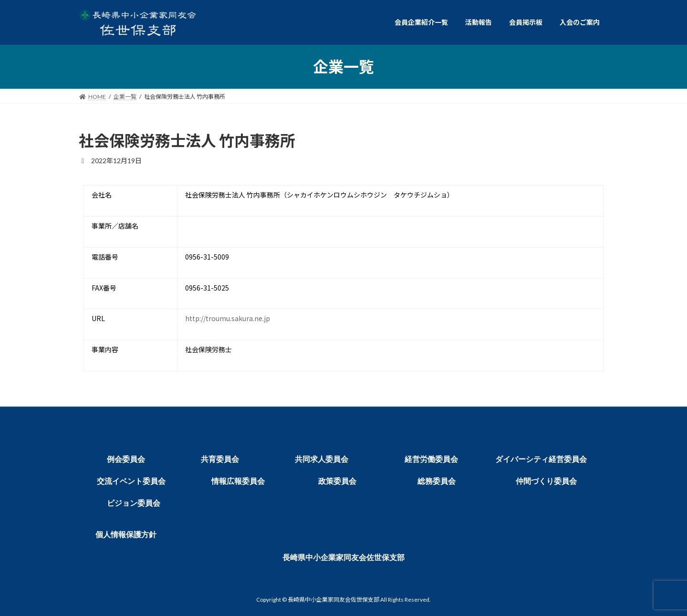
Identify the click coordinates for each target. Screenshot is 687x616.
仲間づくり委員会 (546, 481)
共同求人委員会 (322, 459)
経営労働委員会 (431, 459)
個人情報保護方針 (126, 535)
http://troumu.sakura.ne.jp (228, 318)
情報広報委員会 (238, 481)
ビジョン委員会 (134, 503)
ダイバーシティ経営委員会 (541, 459)
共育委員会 (220, 459)
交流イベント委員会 (131, 481)
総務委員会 (437, 481)
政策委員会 (337, 481)
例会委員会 (126, 459)
